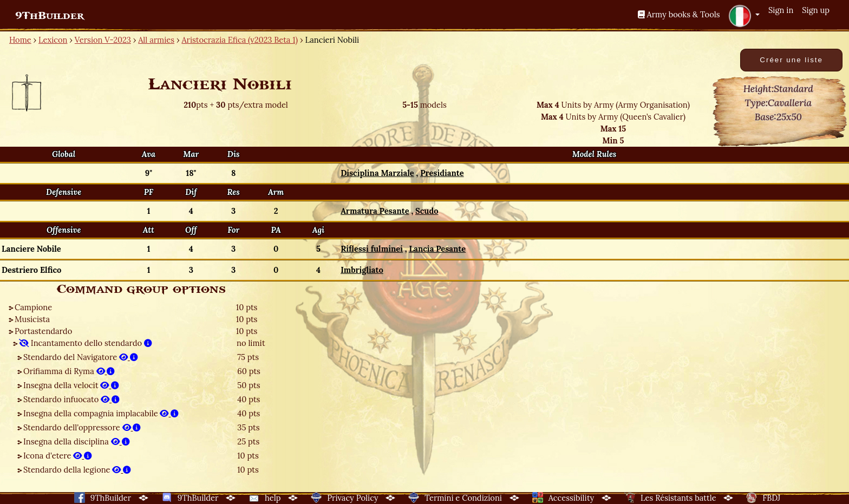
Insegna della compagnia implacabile (101, 413)
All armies (156, 40)
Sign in (781, 10)
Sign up (816, 10)
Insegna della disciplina (77, 441)
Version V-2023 (103, 40)
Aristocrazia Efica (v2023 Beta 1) (240, 40)
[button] (744, 16)
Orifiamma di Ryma (69, 371)
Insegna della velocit (71, 385)
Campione (33, 307)
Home (20, 40)
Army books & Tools (679, 14)
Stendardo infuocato (71, 399)
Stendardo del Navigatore (81, 357)
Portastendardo (43, 331)
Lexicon (53, 40)
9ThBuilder (50, 16)
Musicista (32, 319)
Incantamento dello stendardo (86, 343)
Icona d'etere (58, 456)
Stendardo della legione (77, 470)
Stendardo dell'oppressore (82, 427)
